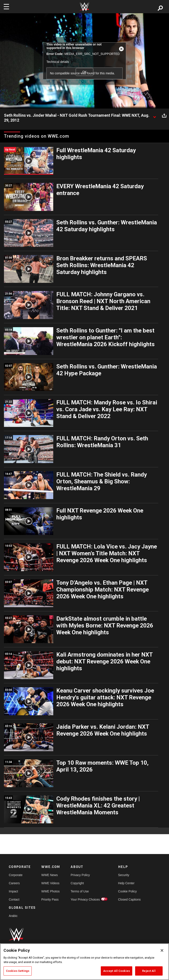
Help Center (126, 883)
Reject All (149, 971)
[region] (84, 962)
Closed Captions (130, 899)
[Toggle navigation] (6, 7)
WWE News (50, 875)
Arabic (13, 916)
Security (124, 875)
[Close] (162, 950)
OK (84, 72)
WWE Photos (51, 891)
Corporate (16, 875)
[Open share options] (164, 116)
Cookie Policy (128, 891)
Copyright (77, 883)
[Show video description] (154, 116)
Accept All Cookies (117, 971)
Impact (13, 891)
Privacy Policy (80, 875)
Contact (14, 899)
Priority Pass (50, 899)
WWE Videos (50, 883)
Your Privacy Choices (85, 899)
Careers (14, 883)
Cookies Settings (18, 971)
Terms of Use (80, 891)
